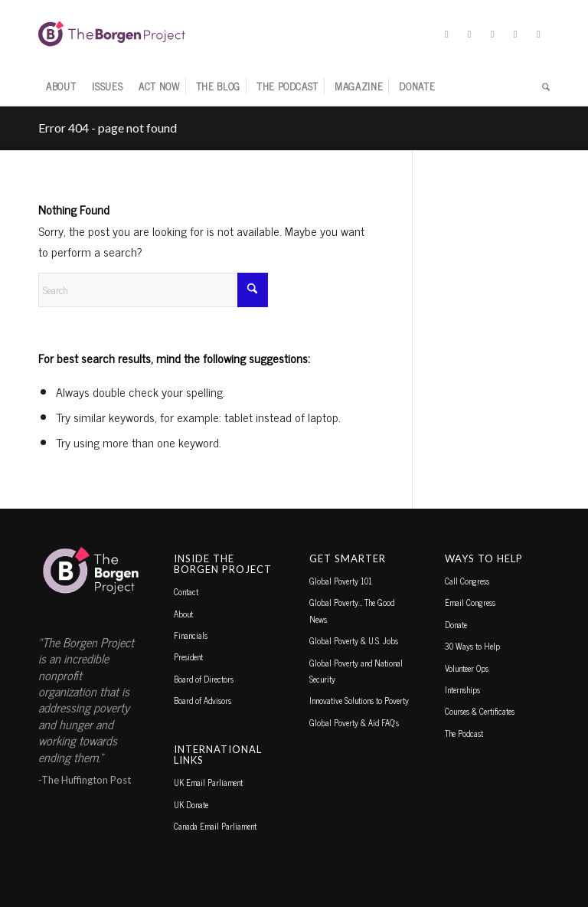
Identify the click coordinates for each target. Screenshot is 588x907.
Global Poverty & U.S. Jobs (354, 640)
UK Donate (191, 804)
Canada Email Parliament (215, 826)
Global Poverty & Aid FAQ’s (354, 722)
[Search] (542, 87)
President (188, 657)
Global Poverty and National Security (356, 671)
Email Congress (470, 602)
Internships (462, 689)
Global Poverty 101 (341, 581)
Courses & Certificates (480, 711)
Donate (456, 624)
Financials (191, 635)
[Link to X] (446, 34)
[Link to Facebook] (469, 34)
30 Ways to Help (472, 646)
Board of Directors (204, 679)
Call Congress (467, 581)
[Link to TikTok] (515, 34)
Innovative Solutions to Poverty (359, 700)
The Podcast (464, 733)
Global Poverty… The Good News (352, 610)
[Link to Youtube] (538, 34)
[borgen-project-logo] (112, 34)
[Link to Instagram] (492, 34)
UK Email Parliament (208, 782)
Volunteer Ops (467, 668)
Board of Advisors (203, 700)
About (183, 614)
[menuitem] (61, 87)
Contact (186, 591)
